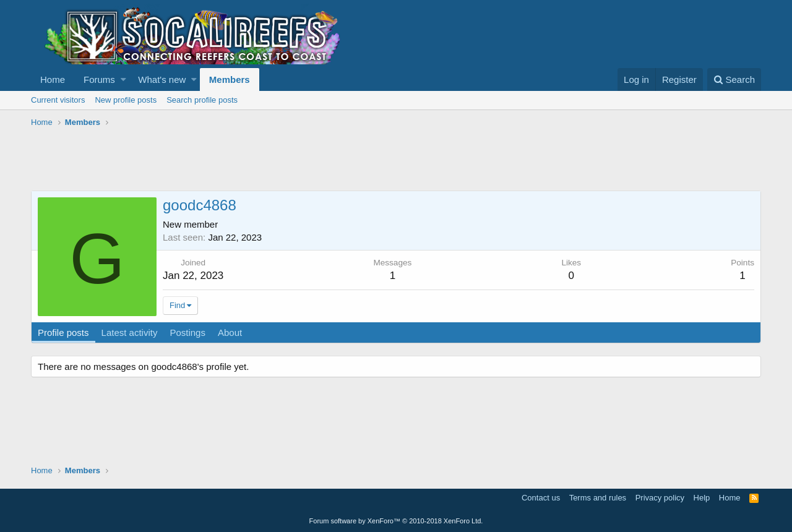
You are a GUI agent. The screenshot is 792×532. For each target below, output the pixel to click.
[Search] (734, 79)
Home (53, 79)
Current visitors (58, 100)
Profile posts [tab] (63, 332)
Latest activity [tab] (130, 332)
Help (702, 498)
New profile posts (126, 100)
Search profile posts (202, 100)
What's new (162, 79)
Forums (99, 79)
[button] (123, 79)
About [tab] (230, 332)
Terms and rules (598, 498)
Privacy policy (660, 498)
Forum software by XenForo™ (396, 521)
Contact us (541, 498)
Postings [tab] (187, 332)
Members (230, 79)
